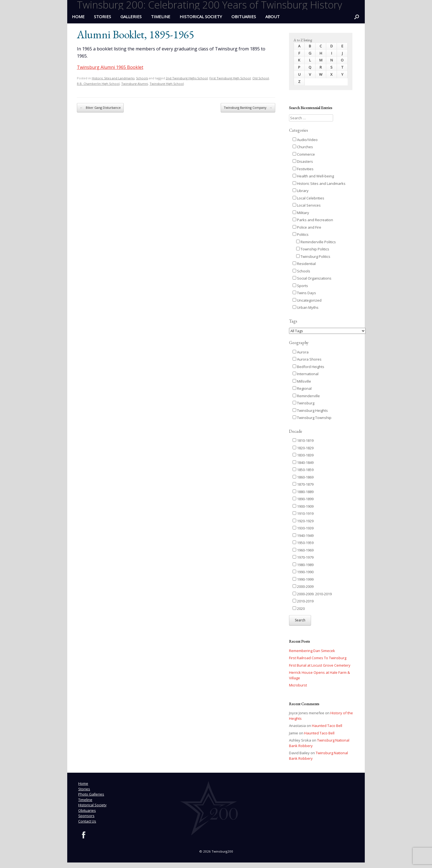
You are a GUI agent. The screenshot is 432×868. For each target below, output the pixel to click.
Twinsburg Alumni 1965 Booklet (110, 67)
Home (83, 783)
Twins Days (304, 293)
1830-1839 (303, 455)
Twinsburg (303, 403)
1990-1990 (303, 572)
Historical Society (201, 17)
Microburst (298, 685)
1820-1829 (303, 448)
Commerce (304, 154)
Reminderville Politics (316, 242)
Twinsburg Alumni (135, 84)
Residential (304, 264)
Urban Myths (306, 307)
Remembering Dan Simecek (312, 651)
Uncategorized (307, 300)
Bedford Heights (308, 367)
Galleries (131, 17)
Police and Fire (307, 227)
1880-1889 (303, 492)
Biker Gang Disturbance (100, 108)
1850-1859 (303, 470)
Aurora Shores (307, 359)
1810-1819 (303, 440)
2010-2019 (303, 601)
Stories (102, 17)
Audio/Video (305, 140)
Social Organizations (312, 278)
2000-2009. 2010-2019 (312, 594)
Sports (300, 286)
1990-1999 (303, 579)
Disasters (303, 161)
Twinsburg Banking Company (248, 108)
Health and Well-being (313, 176)
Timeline (161, 17)
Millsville (302, 381)
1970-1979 (303, 557)
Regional (302, 388)
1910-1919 (303, 513)
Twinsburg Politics (313, 256)
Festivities (303, 169)
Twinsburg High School (167, 84)
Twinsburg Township (312, 418)
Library (301, 191)
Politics (301, 234)
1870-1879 (303, 484)
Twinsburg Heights (310, 410)
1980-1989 (303, 565)
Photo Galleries (91, 794)
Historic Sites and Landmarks (113, 78)
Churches (303, 147)
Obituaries (244, 17)
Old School (261, 78)
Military (301, 213)
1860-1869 (303, 477)
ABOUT (272, 17)
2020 (299, 609)
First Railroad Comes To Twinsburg (318, 658)
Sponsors (86, 816)
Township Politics (313, 249)
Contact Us (87, 821)
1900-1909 (303, 506)
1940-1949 (303, 536)
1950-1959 (303, 543)
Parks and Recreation (313, 220)
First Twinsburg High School (230, 78)
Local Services (307, 205)
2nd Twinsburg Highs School (187, 78)
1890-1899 (303, 499)
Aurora (301, 352)
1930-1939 (303, 528)
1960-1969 (303, 550)
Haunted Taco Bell (327, 726)
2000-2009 (303, 586)
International (306, 374)
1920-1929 (303, 521)
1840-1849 (303, 463)
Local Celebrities (308, 198)
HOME (78, 17)
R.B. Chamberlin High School (98, 84)
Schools (142, 78)
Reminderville (306, 396)
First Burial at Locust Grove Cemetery (320, 665)
